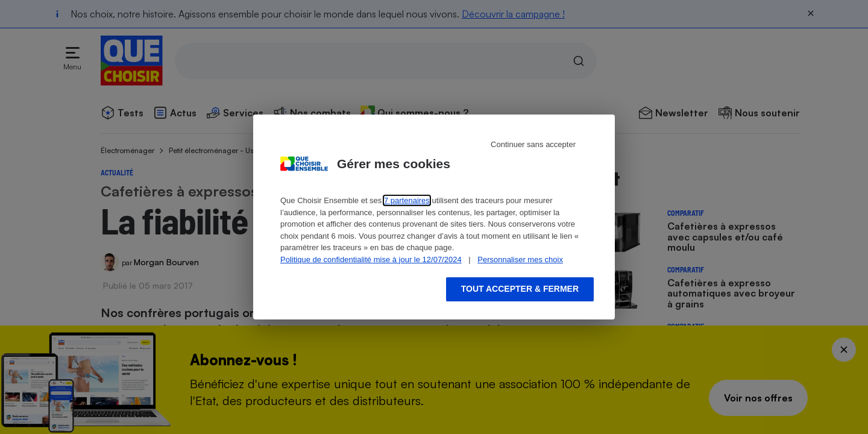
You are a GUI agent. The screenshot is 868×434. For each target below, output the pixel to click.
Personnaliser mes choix (520, 259)
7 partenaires (407, 200)
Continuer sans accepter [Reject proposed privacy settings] (533, 144)
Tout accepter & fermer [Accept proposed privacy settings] (520, 289)
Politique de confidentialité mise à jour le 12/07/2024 (371, 259)
